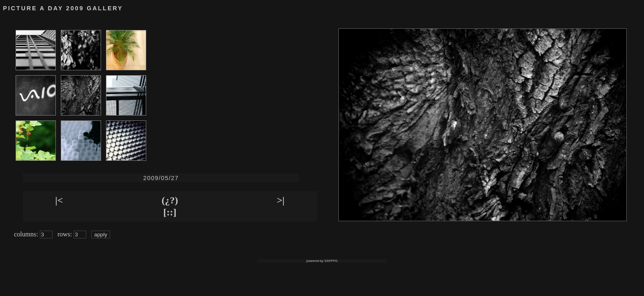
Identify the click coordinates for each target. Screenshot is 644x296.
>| (281, 200)
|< (59, 200)
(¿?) (170, 200)
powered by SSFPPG (322, 261)
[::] (170, 212)
